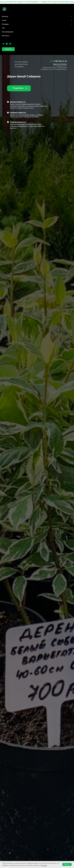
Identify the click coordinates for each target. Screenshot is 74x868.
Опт (3, 28)
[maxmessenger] (10, 44)
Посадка (5, 24)
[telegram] (3, 44)
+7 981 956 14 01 (60, 61)
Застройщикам (8, 32)
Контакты (6, 36)
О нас (4, 20)
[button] (8, 49)
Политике (44, 865)
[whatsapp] (7, 44)
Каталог (5, 17)
